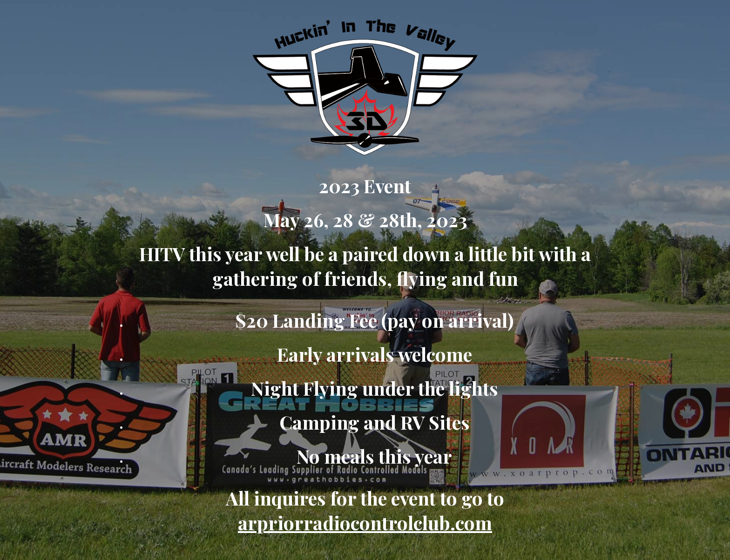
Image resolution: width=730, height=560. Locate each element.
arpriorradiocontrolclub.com (365, 523)
